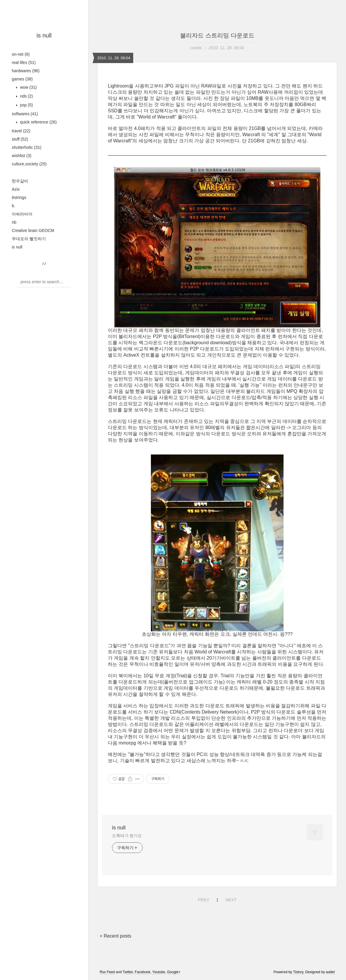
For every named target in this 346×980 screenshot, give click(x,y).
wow (28, 87)
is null (44, 35)
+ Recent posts (115, 936)
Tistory (298, 972)
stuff (20, 139)
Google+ (174, 972)
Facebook (142, 972)
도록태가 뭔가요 (127, 836)
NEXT (230, 899)
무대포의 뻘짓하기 (29, 239)
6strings (19, 197)
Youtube (159, 972)
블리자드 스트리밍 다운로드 (217, 35)
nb (14, 222)
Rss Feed (107, 972)
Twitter (128, 972)
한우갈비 (20, 181)
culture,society (29, 164)
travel (21, 131)
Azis (16, 189)
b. (14, 206)
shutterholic (27, 147)
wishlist (22, 156)
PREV (203, 899)
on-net (21, 54)
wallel (330, 972)
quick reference (38, 122)
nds (26, 96)
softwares (25, 114)
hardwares (26, 71)
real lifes (24, 62)
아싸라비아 (22, 214)
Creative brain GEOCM (33, 230)
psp (26, 105)
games (22, 79)
